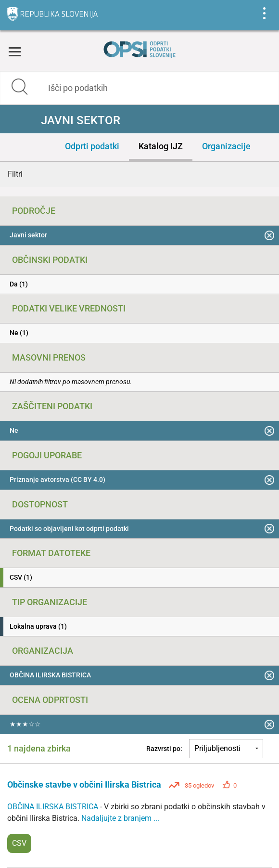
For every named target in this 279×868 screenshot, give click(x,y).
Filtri (15, 174)
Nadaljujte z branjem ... (120, 818)
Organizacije (226, 146)
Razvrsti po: (164, 749)
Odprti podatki (92, 146)
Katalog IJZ (161, 146)
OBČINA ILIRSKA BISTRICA (54, 807)
